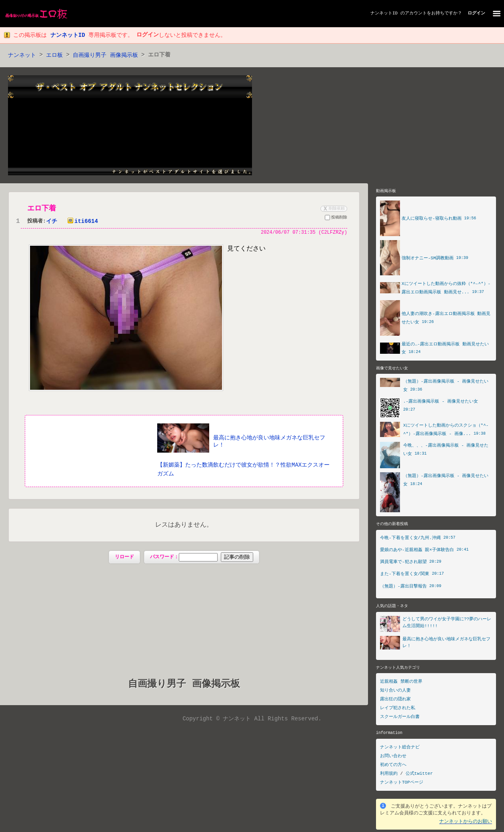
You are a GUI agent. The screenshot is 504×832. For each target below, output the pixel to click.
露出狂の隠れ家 (395, 701)
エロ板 (54, 55)
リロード (124, 558)
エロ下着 (42, 209)
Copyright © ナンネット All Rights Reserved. (252, 719)
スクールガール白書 (400, 719)
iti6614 (81, 222)
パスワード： (201, 558)
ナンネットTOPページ (402, 785)
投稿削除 (336, 219)
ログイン (476, 13)
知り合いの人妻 (395, 693)
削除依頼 (333, 209)
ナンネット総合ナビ (400, 749)
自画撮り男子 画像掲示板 (105, 55)
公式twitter (419, 776)
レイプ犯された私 (398, 710)
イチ (52, 222)
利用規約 (389, 776)
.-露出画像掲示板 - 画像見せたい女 (441, 403)
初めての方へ (393, 767)
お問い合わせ (393, 758)
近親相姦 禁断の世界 (401, 684)
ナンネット (22, 55)
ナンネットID (384, 13)
